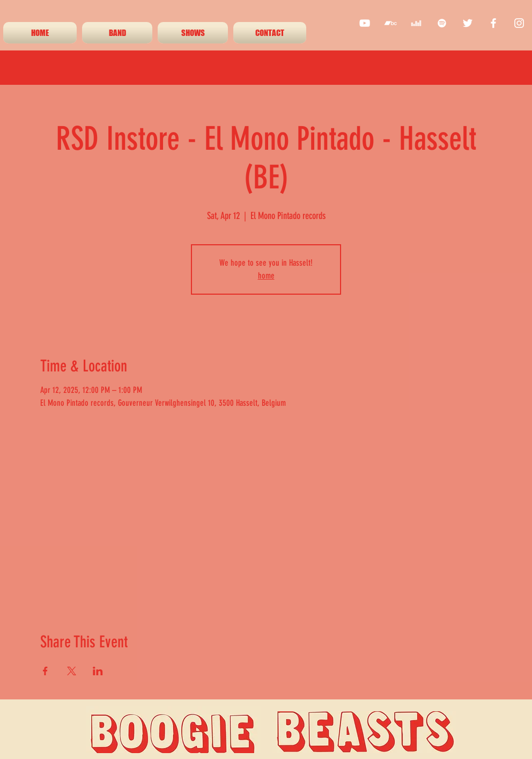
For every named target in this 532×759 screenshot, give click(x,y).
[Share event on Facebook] (45, 671)
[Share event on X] (72, 671)
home (266, 276)
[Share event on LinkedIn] (98, 671)
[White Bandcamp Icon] (390, 23)
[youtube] (365, 23)
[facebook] (493, 23)
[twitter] (468, 23)
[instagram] (519, 23)
